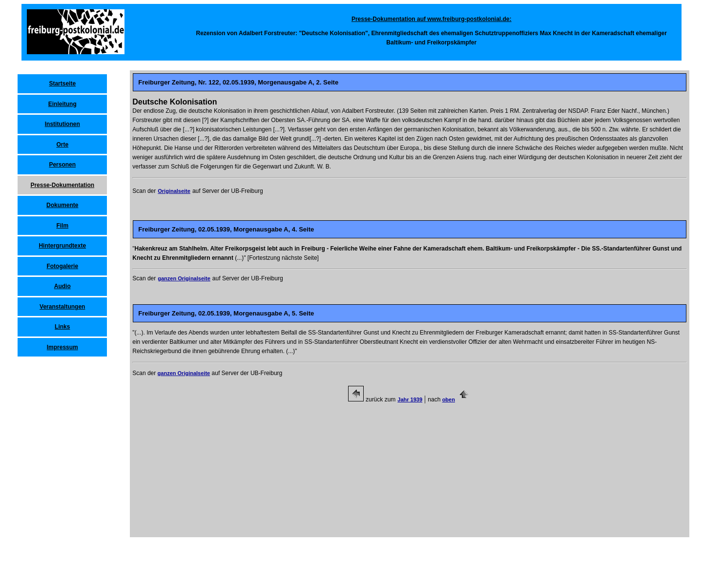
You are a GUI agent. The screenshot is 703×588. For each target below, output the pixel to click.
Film (62, 226)
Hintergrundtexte (62, 246)
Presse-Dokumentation (62, 185)
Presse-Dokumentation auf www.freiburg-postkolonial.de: (432, 19)
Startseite (62, 84)
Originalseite (174, 191)
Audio (62, 286)
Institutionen (62, 124)
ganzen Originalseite (184, 278)
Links (62, 327)
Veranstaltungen (62, 307)
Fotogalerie (62, 266)
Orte (62, 145)
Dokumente (62, 205)
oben (449, 399)
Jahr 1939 (410, 399)
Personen (62, 165)
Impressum (62, 347)
